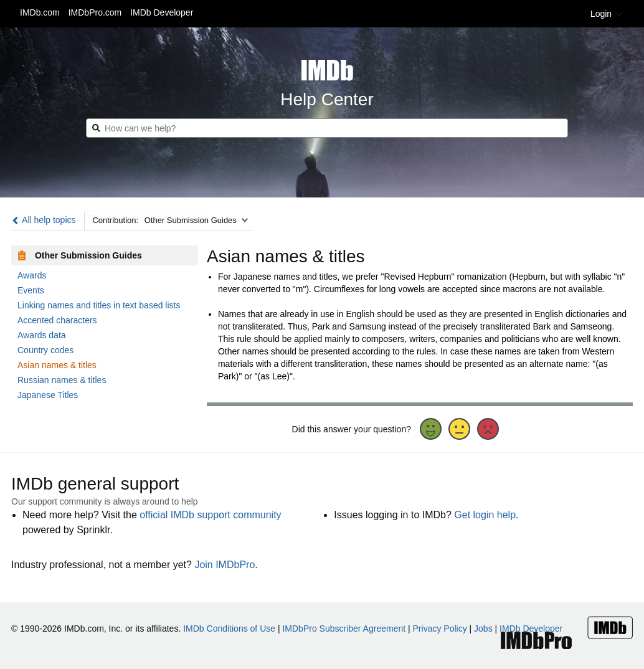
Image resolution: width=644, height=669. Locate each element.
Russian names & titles (62, 380)
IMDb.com (40, 12)
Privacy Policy (440, 629)
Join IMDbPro (225, 565)
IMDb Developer (162, 12)
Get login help (485, 515)
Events (31, 290)
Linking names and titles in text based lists (99, 305)
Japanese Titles (48, 395)
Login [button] (607, 14)
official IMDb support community (210, 515)
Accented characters (57, 320)
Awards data (42, 335)
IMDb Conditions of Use (229, 629)
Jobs (483, 629)
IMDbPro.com (95, 12)
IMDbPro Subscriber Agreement (344, 629)
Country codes (45, 350)
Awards (32, 275)
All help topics (44, 220)
